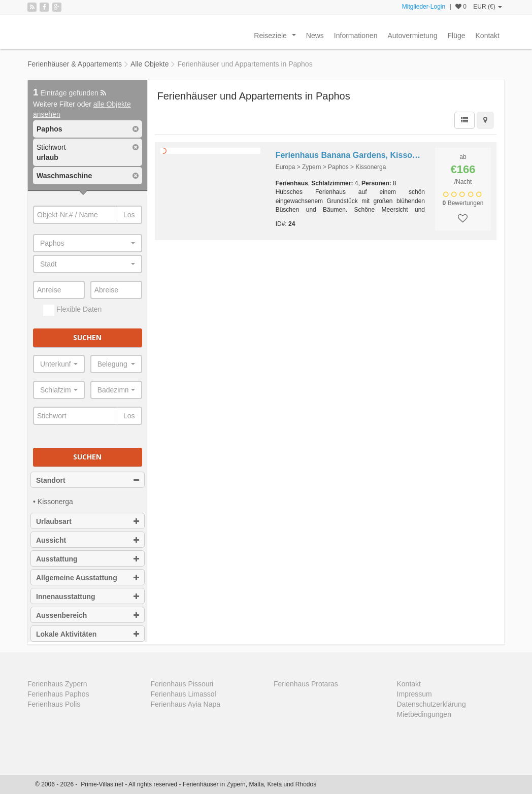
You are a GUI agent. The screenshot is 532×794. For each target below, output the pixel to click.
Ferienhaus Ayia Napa (186, 704)
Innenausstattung (88, 597)
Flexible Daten (72, 310)
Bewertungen (463, 203)
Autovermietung (412, 36)
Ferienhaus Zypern (57, 684)
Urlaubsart (88, 521)
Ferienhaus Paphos (58, 694)
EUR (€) (488, 7)
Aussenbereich (88, 615)
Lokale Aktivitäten (88, 634)
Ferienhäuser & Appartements (75, 64)
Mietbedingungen (424, 714)
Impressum (414, 694)
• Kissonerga (53, 502)
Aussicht (88, 540)
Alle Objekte (149, 64)
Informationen (356, 36)
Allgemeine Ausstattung (88, 578)
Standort (88, 480)
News (315, 36)
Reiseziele (277, 38)
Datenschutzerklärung (431, 704)
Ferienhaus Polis (54, 704)
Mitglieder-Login (424, 7)
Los (129, 215)
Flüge (456, 36)
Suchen (87, 337)
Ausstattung (88, 559)
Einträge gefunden (70, 93)
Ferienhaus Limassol (184, 694)
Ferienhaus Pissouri (182, 684)
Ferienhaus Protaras (306, 684)
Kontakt (488, 36)
